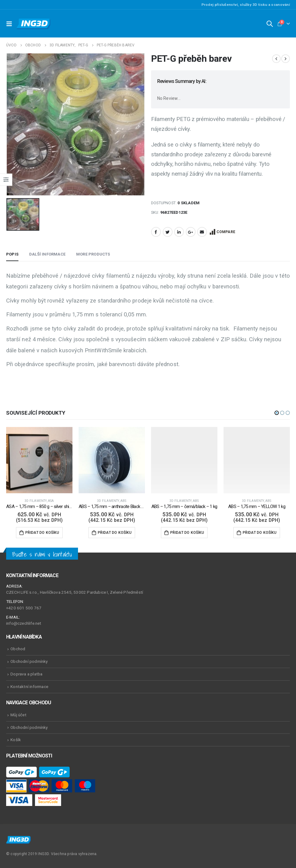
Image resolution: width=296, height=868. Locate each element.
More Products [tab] (93, 254)
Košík (16, 740)
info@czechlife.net (24, 623)
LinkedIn (179, 232)
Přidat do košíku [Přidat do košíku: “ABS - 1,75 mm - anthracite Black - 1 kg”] (115, 533)
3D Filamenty (35, 501)
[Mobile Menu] (11, 24)
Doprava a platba (26, 674)
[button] (277, 413)
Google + (191, 232)
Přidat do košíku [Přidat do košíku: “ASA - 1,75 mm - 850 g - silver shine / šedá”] (42, 533)
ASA (51, 501)
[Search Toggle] (270, 24)
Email (202, 232)
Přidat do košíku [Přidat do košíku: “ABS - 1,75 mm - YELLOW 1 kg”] (260, 533)
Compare (226, 232)
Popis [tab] (12, 254)
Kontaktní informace (29, 686)
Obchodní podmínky (29, 661)
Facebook (156, 232)
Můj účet (18, 715)
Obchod (18, 649)
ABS (123, 501)
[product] (39, 460)
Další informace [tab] (47, 254)
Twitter (168, 232)
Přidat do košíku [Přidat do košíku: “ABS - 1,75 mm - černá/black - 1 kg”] (187, 533)
